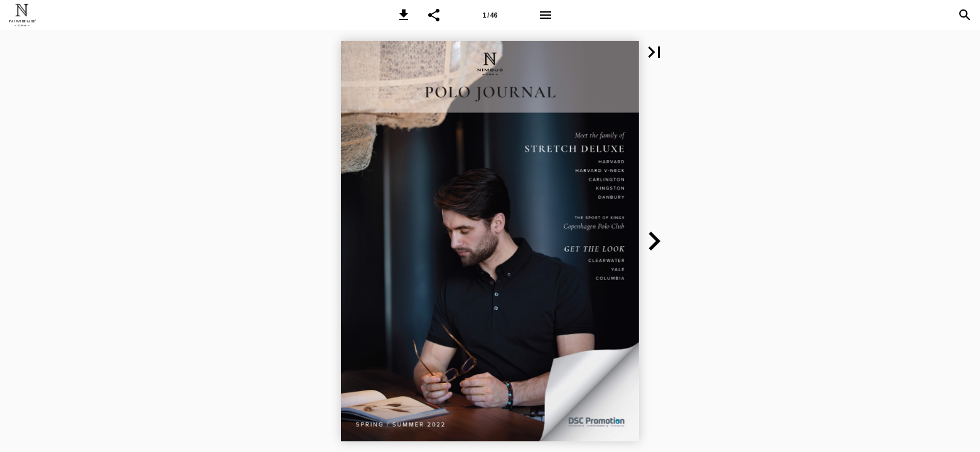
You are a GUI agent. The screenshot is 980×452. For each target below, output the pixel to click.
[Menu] (546, 15)
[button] (404, 15)
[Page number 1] (490, 15)
